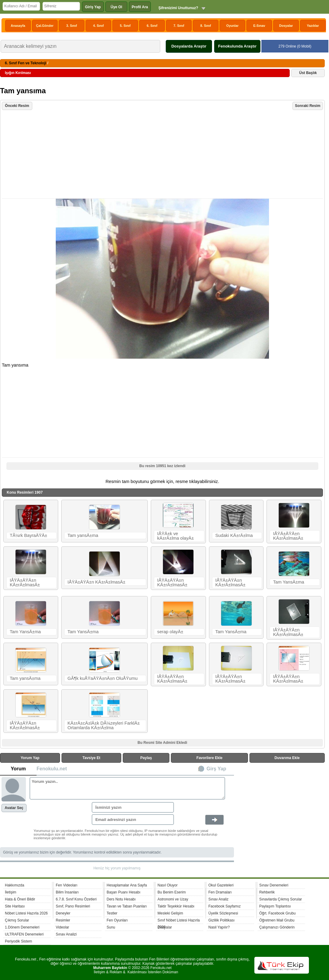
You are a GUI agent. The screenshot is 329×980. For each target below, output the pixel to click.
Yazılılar (313, 26)
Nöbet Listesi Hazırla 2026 (26, 913)
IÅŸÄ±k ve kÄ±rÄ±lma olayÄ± (175, 536)
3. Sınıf (72, 26)
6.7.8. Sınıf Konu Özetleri (76, 899)
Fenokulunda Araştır (237, 46)
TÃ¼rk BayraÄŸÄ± (28, 535)
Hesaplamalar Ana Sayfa (127, 885)
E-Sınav (259, 26)
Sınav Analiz (218, 899)
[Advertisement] (163, 155)
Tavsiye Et (91, 758)
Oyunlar (232, 26)
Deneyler (63, 913)
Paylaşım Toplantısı (275, 906)
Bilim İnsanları (67, 892)
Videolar (62, 927)
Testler (112, 913)
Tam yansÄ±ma (83, 535)
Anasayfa (18, 26)
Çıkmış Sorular (17, 920)
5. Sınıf (125, 26)
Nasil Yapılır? (219, 927)
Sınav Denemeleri (274, 885)
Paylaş (146, 758)
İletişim (11, 892)
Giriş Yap (93, 7)
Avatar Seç (14, 808)
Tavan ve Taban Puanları (127, 906)
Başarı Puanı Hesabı (124, 892)
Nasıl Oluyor (168, 885)
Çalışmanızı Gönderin (277, 927)
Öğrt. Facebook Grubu (277, 913)
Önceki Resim (17, 106)
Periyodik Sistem (18, 941)
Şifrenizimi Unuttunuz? (178, 8)
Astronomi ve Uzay (173, 899)
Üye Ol (116, 7)
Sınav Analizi (66, 934)
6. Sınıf (152, 26)
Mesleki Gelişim (170, 913)
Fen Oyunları (117, 920)
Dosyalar (286, 26)
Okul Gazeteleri (221, 885)
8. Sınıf (206, 26)
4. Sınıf (99, 26)
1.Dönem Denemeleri (22, 927)
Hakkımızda (14, 885)
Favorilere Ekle (209, 758)
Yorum (18, 769)
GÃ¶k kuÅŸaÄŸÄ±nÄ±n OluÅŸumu (103, 678)
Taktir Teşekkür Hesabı (176, 906)
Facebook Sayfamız (225, 906)
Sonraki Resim (308, 106)
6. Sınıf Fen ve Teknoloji (26, 63)
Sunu (111, 927)
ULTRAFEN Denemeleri (24, 934)
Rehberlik (267, 892)
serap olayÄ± (170, 632)
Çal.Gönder (45, 26)
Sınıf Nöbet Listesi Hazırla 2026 (179, 921)
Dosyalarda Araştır (189, 46)
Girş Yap (216, 769)
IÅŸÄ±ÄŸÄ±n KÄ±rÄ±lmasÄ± (288, 536)
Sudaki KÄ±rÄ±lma (234, 535)
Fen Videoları (67, 885)
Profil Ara (140, 7)
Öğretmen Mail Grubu (277, 920)
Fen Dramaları (220, 892)
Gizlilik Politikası (221, 920)
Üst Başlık (308, 73)
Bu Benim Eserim (172, 892)
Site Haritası (15, 906)
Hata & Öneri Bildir (20, 899)
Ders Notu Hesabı (121, 899)
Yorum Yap (30, 758)
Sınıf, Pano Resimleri (73, 906)
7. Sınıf (179, 26)
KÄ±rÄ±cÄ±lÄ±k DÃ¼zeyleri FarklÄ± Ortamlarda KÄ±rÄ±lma (104, 725)
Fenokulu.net (52, 769)
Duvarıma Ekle (287, 758)
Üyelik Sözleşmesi (223, 913)
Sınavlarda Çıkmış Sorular (281, 899)
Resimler (63, 920)
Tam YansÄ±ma (288, 582)
